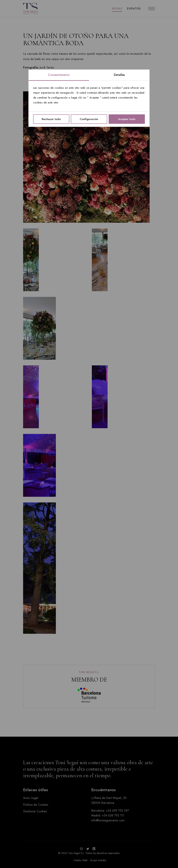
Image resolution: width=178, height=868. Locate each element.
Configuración (89, 119)
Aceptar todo (127, 119)
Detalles (119, 75)
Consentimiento (59, 75)
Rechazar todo (51, 119)
